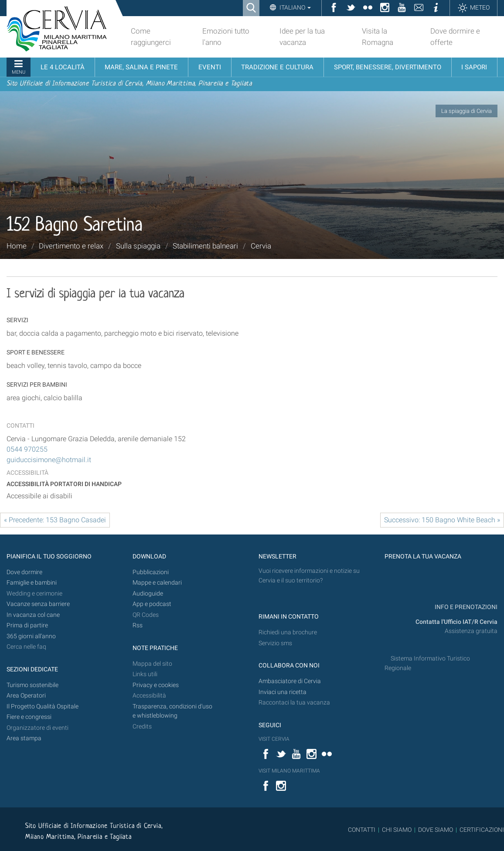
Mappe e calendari (157, 583)
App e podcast (152, 604)
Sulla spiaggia (138, 246)
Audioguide (148, 594)
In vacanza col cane (33, 615)
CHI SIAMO (397, 830)
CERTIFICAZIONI (482, 830)
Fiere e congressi (29, 717)
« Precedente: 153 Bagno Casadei (55, 520)
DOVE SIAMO (435, 830)
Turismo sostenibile (32, 685)
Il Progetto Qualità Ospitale (43, 706)
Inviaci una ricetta (283, 692)
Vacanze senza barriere (38, 604)
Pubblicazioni (151, 572)
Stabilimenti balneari (205, 246)
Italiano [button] (295, 7)
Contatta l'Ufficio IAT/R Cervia (456, 622)
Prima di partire (27, 625)
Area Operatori (26, 696)
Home (17, 246)
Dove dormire (24, 572)
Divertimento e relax (71, 246)
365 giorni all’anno (31, 636)
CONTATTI (362, 830)
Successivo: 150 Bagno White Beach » (442, 520)
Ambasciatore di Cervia (290, 681)
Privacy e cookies (156, 685)
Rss (138, 625)
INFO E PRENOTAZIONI (465, 607)
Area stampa (24, 738)
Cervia (261, 246)
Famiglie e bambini (32, 583)
